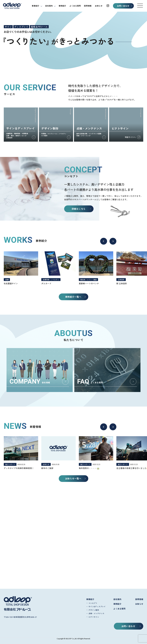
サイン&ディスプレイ (97, 606)
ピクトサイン (94, 617)
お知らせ (99, 6)
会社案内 (49, 6)
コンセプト (93, 603)
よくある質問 (75, 6)
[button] (140, 5)
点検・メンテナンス (96, 613)
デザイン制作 (94, 610)
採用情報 (88, 6)
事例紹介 (62, 6)
